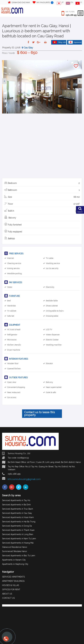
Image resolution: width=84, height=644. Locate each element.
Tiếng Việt (59, 42)
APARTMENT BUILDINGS (13, 581)
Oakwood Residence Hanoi (15, 547)
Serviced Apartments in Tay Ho (16, 500)
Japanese (75, 42)
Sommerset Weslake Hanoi (14, 551)
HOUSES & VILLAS (11, 585)
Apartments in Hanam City (14, 560)
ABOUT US (7, 594)
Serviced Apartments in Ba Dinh (16, 505)
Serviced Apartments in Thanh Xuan (18, 530)
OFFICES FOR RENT (11, 590)
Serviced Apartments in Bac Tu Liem (19, 556)
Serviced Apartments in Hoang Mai (18, 543)
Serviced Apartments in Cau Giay (17, 513)
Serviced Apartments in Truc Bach (18, 509)
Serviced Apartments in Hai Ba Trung (19, 522)
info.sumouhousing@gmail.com (24, 479)
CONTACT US (8, 598)
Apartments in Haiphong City (15, 564)
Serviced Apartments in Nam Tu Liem (19, 539)
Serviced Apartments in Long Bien (18, 534)
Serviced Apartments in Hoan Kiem (18, 517)
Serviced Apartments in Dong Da (17, 526)
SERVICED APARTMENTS (13, 577)
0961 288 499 (71, 15)
